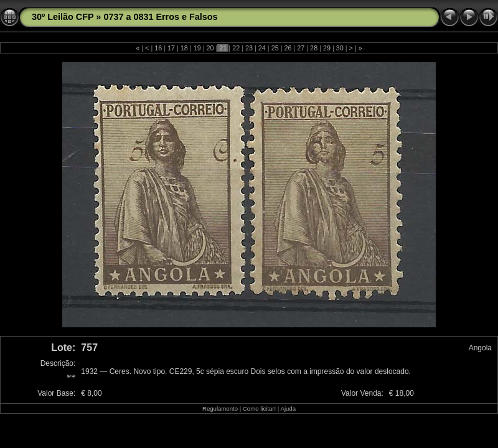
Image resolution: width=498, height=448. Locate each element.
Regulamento (220, 408)
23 (249, 48)
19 (197, 48)
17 (171, 48)
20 (210, 48)
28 (314, 48)
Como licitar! (259, 408)
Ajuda (288, 408)
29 (327, 48)
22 (236, 48)
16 (158, 48)
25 (275, 48)
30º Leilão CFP (63, 17)
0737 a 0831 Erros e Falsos (160, 17)
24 (262, 48)
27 (301, 48)
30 (340, 48)
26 (288, 48)
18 (184, 48)
